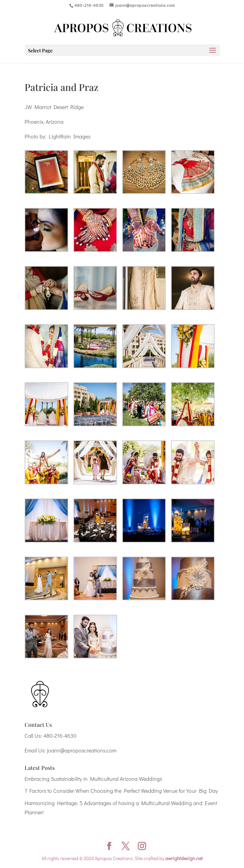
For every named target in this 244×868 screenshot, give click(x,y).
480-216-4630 (60, 736)
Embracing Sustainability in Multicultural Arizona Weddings (93, 779)
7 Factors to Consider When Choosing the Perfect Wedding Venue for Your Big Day (121, 791)
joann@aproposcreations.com (82, 750)
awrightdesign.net (184, 858)
